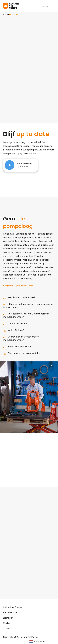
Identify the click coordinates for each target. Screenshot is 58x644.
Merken (7, 623)
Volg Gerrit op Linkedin (18, 285)
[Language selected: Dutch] (40, 641)
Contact (7, 629)
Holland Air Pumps (12, 607)
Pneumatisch (10, 613)
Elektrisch (8, 618)
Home (5, 14)
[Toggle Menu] (51, 6)
